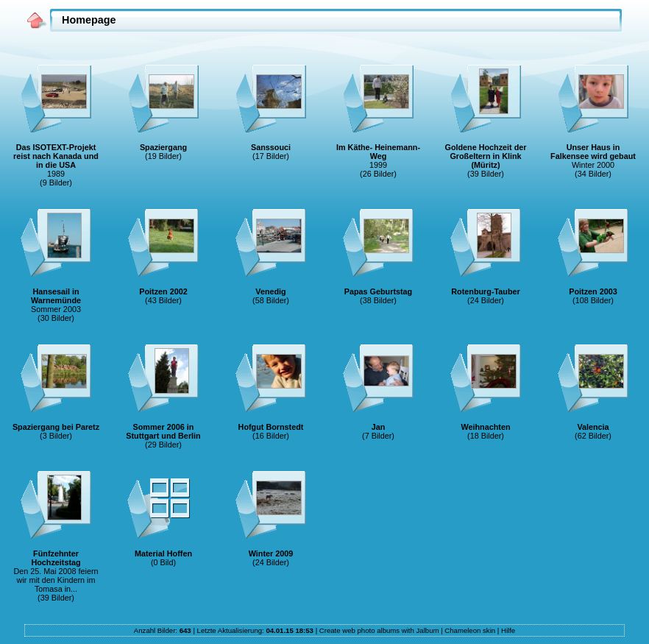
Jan (379, 427)
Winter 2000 (593, 165)
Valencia (593, 427)
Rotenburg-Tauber (485, 291)
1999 (378, 165)
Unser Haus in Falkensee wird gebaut (593, 152)
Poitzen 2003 (593, 291)
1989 (56, 174)
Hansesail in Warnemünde (56, 296)
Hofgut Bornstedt (271, 427)
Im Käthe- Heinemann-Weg (378, 152)
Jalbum (428, 630)
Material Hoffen (163, 553)
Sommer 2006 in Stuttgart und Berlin (163, 431)
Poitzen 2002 (163, 291)
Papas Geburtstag (378, 291)
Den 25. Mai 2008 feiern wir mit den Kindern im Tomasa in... (56, 580)
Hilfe (508, 630)
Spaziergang (163, 147)
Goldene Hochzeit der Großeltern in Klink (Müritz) (486, 156)
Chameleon (462, 630)
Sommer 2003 (56, 309)
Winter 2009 (271, 553)
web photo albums (371, 630)
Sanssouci (271, 147)
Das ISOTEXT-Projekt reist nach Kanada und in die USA (56, 156)
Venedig (270, 291)
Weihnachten (486, 427)
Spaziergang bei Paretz (56, 427)
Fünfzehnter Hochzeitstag (56, 558)
